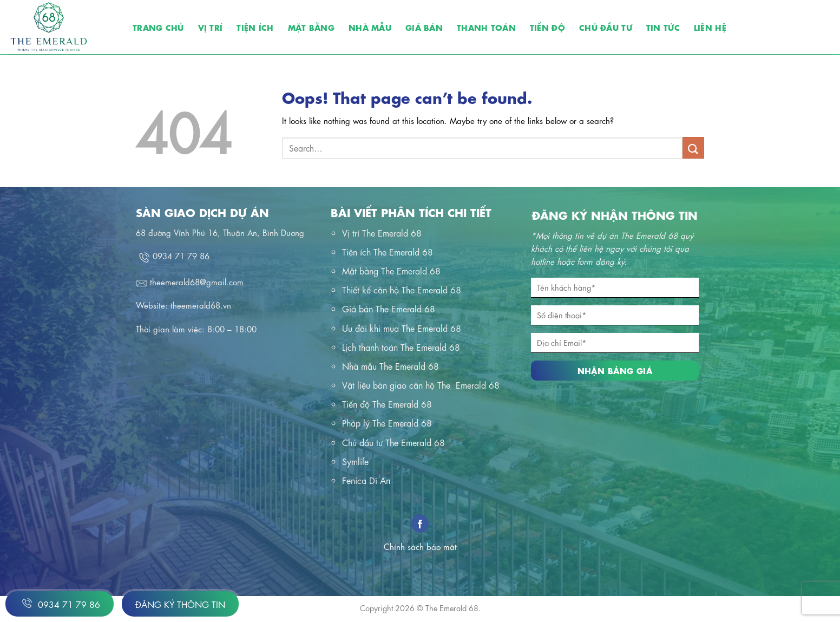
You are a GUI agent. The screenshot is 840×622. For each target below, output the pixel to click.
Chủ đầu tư (606, 27)
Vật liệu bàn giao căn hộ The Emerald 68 (421, 385)
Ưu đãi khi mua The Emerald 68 (402, 328)
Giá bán (424, 27)
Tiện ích (255, 27)
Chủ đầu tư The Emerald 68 (393, 442)
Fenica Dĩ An (366, 480)
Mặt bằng (311, 27)
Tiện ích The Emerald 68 (388, 251)
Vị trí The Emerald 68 (382, 233)
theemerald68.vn (201, 305)
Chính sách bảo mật (420, 546)
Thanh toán (486, 27)
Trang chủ (158, 27)
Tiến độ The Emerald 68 (387, 404)
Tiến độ (547, 27)
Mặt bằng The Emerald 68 (391, 270)
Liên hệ (710, 27)
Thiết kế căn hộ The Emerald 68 (402, 289)
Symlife (355, 461)
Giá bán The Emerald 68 (389, 308)
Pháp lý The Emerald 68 (387, 423)
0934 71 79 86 (60, 603)
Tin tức (663, 27)
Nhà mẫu (370, 27)
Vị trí (211, 27)
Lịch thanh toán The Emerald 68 (401, 347)
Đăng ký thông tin (180, 604)
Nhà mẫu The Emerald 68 (391, 366)
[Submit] (693, 148)
